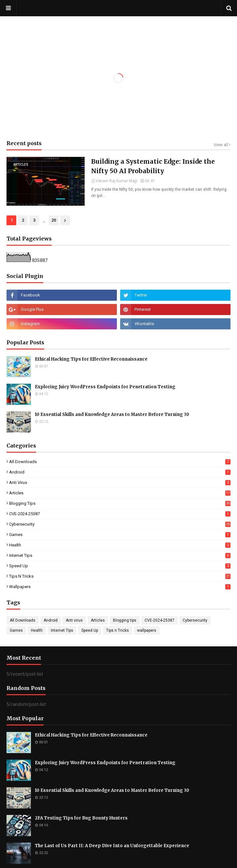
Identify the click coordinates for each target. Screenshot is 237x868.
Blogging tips (120, 503)
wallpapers (120, 587)
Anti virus (120, 482)
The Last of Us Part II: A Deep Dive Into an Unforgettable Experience (112, 846)
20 (54, 220)
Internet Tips (120, 555)
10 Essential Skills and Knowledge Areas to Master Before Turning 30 (112, 414)
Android (120, 472)
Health (120, 545)
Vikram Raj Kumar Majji (117, 181)
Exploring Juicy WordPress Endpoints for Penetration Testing (105, 387)
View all (221, 145)
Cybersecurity (120, 524)
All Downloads (120, 462)
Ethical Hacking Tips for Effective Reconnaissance (91, 359)
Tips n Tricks (120, 576)
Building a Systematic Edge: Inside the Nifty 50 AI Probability (153, 166)
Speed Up (120, 566)
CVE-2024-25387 (120, 514)
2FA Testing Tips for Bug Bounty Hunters (81, 818)
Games (120, 535)
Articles (120, 493)
